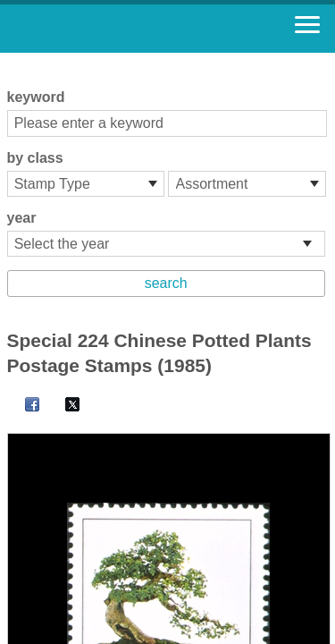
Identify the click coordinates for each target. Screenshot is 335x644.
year (22, 218)
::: (13, 60)
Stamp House (112, 29)
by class (35, 158)
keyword (36, 97)
